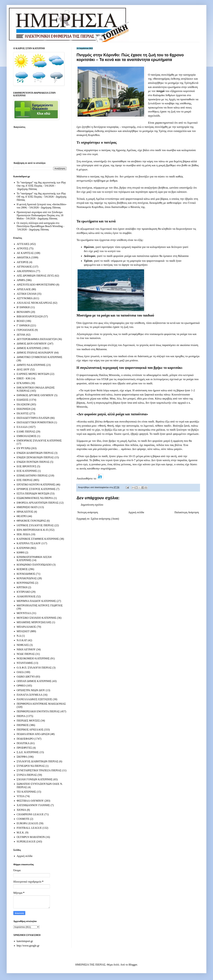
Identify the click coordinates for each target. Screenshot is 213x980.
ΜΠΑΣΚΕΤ (23, 631)
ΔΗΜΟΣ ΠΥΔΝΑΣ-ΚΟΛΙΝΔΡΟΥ (35, 353)
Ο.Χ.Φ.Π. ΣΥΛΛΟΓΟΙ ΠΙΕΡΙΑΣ (34, 668)
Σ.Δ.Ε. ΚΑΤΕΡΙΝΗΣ (28, 752)
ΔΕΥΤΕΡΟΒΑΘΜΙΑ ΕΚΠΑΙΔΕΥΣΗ (37, 339)
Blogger (133, 965)
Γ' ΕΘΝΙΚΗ (23, 325)
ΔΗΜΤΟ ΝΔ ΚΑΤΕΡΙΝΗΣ (31, 365)
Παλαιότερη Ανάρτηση (187, 512)
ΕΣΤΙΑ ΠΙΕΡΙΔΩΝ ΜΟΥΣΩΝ (33, 493)
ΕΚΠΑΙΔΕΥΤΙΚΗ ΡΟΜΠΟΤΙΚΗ (35, 422)
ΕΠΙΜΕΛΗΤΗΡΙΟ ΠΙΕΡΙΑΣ (32, 476)
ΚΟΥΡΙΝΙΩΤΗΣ (25, 583)
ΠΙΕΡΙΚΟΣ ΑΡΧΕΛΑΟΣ (30, 730)
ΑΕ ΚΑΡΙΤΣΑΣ (25, 253)
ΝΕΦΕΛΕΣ (23, 645)
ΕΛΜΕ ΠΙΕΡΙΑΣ (26, 432)
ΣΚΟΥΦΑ (22, 757)
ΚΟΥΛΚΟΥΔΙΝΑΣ (27, 578)
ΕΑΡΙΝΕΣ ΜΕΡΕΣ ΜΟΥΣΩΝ (33, 374)
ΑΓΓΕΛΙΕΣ (23, 244)
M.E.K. (21, 832)
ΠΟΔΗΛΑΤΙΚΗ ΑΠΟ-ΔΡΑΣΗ (33, 734)
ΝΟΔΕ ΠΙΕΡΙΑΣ (26, 654)
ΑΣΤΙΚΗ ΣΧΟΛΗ (26, 294)
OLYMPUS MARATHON (31, 837)
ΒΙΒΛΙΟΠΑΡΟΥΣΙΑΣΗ (30, 316)
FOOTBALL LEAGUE (29, 828)
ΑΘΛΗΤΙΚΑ (24, 257)
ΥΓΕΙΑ (21, 796)
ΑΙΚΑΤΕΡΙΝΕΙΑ (26, 271)
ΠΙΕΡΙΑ (21, 716)
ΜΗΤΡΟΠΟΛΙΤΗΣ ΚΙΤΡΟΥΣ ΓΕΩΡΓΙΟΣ (40, 605)
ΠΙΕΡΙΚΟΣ (23, 725)
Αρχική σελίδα (136, 512)
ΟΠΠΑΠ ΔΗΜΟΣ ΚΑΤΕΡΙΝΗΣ (34, 681)
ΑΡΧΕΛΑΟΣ (24, 289)
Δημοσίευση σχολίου (92, 505)
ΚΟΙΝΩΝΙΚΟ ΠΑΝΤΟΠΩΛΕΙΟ (34, 565)
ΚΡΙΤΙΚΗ (22, 587)
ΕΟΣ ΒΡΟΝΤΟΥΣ (26, 466)
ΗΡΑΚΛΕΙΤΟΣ (25, 512)
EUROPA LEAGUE (27, 823)
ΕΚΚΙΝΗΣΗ (23, 409)
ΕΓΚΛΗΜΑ (23, 383)
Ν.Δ (19, 636)
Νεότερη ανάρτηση (88, 512)
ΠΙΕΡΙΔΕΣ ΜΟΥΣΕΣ (28, 721)
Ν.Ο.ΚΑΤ (22, 640)
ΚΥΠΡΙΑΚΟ (23, 592)
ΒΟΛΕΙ (21, 321)
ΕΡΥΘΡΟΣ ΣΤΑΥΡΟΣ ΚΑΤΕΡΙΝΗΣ (36, 489)
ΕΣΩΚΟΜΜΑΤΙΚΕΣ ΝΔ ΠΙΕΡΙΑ (35, 498)
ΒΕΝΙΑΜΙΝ (23, 312)
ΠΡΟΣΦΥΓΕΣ (24, 748)
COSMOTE (23, 819)
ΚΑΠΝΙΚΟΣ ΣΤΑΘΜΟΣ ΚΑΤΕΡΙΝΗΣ (38, 539)
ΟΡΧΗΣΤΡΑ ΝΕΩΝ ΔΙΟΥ (31, 690)
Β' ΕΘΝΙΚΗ (23, 307)
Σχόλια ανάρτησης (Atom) (105, 519)
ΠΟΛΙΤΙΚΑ (23, 743)
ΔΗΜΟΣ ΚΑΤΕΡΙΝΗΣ (29, 348)
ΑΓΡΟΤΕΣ (22, 248)
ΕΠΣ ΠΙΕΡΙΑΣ (25, 480)
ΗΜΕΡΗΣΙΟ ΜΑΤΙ (27, 507)
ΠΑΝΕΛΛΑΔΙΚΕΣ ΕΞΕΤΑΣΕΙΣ (34, 699)
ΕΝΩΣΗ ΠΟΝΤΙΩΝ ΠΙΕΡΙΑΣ (33, 462)
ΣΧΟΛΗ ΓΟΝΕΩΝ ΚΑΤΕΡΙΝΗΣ (35, 779)
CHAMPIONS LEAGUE (30, 814)
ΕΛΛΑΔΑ (22, 427)
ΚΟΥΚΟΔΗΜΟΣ (26, 574)
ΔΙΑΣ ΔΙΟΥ (23, 369)
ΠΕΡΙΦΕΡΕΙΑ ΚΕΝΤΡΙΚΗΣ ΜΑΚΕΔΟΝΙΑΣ (41, 704)
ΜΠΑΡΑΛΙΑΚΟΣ (26, 627)
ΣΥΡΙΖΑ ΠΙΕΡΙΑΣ (27, 775)
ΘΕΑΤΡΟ (22, 516)
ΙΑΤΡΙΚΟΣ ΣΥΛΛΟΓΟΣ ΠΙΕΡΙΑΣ (35, 525)
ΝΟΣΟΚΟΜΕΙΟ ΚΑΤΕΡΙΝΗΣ (33, 658)
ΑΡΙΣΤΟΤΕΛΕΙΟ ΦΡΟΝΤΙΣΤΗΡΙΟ (36, 285)
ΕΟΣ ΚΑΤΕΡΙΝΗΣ (27, 471)
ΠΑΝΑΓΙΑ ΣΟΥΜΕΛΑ (29, 695)
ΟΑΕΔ (20, 672)
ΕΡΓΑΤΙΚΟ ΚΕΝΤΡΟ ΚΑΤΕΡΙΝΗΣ (36, 485)
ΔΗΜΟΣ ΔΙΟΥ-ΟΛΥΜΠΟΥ (32, 344)
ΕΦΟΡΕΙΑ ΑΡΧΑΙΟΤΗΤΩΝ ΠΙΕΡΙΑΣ (38, 503)
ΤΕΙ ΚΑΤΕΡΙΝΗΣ (26, 792)
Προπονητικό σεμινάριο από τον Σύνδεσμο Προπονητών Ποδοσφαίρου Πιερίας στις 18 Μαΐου (40, 215)
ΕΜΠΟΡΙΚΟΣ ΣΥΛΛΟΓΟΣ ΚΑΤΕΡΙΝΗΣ (39, 441)
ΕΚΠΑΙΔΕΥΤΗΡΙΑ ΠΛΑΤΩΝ (33, 418)
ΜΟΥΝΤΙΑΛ (24, 613)
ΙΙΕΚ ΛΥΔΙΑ (23, 534)
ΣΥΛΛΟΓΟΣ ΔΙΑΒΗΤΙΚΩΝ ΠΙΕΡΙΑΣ (38, 761)
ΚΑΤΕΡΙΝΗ (23, 548)
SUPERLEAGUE (26, 841)
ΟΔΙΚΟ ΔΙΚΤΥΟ (26, 677)
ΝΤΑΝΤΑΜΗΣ (25, 663)
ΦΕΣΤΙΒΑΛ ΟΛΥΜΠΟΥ (30, 801)
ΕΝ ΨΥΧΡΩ (23, 448)
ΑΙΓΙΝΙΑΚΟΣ (24, 267)
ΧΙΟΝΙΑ (21, 810)
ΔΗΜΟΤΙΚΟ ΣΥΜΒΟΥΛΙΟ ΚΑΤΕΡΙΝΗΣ (39, 357)
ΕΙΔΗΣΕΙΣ (23, 400)
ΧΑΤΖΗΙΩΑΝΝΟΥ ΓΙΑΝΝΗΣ (33, 805)
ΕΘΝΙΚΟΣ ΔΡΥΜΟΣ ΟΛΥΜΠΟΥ (35, 395)
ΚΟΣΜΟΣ (22, 569)
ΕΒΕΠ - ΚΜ (23, 378)
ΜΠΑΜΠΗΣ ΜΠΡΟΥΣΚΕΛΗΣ (34, 622)
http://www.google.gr (28, 946)
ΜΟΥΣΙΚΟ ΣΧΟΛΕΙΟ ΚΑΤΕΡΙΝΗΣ (37, 618)
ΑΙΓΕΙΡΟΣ (23, 262)
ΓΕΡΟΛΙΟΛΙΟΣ (25, 330)
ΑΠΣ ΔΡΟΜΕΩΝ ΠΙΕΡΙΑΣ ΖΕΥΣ (35, 276)
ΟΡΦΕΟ (21, 686)
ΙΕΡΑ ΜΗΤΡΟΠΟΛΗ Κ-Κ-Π (32, 530)
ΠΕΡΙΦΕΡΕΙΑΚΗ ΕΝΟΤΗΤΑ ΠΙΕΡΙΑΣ (38, 711)
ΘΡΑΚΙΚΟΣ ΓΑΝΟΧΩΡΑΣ (31, 521)
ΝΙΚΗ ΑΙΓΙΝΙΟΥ (26, 649)
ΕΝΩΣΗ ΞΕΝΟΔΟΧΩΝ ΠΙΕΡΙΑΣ (35, 457)
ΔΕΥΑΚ (21, 335)
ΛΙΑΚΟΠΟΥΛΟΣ (26, 596)
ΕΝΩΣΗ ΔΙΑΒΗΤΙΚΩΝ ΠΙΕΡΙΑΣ (35, 453)
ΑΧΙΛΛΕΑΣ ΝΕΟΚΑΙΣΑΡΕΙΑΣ (34, 303)
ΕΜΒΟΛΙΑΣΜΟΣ (26, 436)
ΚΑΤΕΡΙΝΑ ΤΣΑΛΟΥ (29, 543)
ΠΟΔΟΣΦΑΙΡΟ (25, 739)
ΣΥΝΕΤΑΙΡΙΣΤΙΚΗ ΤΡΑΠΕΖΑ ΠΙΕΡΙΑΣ (39, 770)
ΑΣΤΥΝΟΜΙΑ (25, 298)
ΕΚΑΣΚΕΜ (23, 404)
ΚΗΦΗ (20, 552)
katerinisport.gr (25, 941)
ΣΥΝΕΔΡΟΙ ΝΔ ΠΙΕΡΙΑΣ (31, 766)
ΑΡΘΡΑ (21, 280)
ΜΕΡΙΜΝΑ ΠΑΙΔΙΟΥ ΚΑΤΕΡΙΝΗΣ (36, 601)
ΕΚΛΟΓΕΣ (23, 413)
